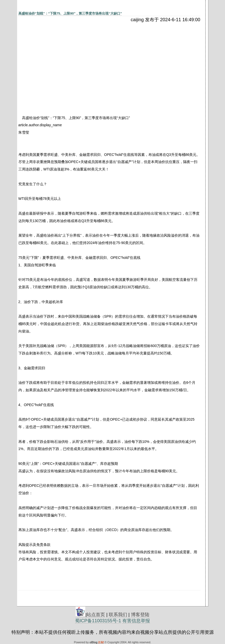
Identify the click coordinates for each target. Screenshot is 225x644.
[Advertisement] (63, 61)
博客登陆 (140, 615)
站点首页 (96, 615)
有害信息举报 (136, 621)
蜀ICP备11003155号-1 (98, 621)
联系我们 (118, 615)
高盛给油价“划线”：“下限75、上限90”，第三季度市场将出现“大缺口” (70, 13)
